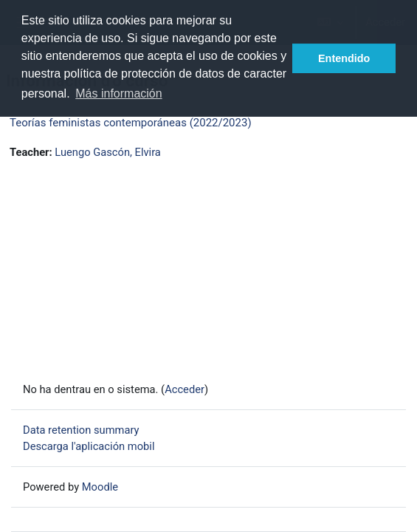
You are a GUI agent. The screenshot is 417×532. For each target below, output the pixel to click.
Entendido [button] (344, 58)
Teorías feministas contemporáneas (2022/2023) (131, 123)
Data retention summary (81, 430)
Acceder (185, 389)
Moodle (100, 487)
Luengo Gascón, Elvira (108, 152)
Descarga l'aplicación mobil (89, 446)
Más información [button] (118, 93)
